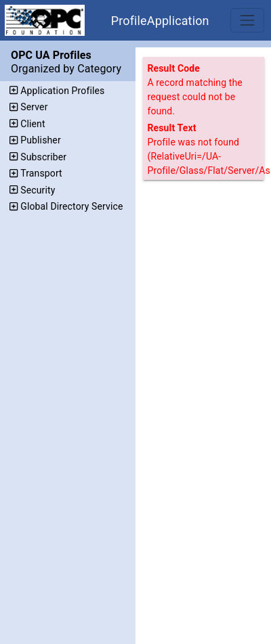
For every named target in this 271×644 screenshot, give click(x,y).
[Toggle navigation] (247, 20)
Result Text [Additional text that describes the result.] (172, 128)
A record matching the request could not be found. (195, 97)
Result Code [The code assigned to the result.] (174, 68)
